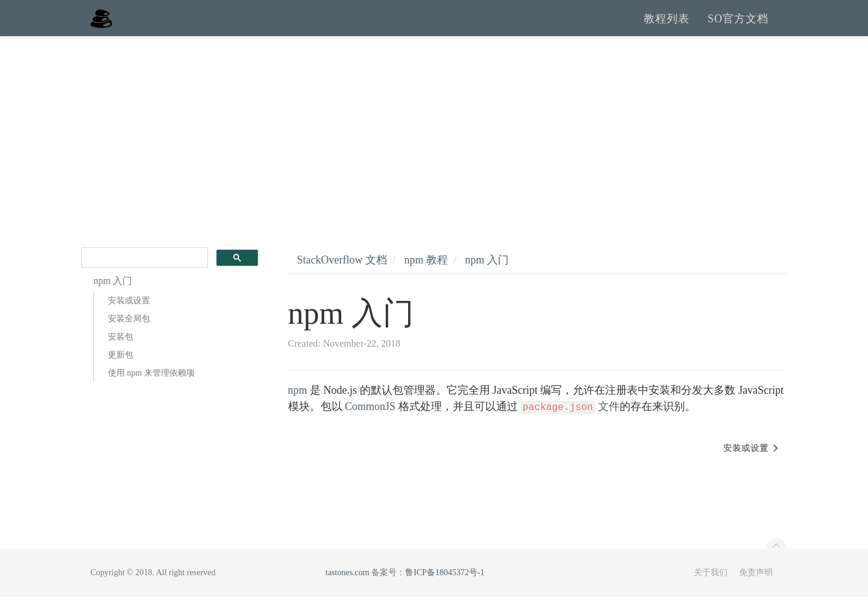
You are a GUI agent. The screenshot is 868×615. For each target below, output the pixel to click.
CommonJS (370, 424)
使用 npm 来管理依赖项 (151, 391)
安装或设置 (129, 319)
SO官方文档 (738, 27)
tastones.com (348, 591)
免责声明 (756, 591)
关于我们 (711, 591)
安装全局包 (129, 337)
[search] (143, 276)
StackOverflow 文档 (342, 278)
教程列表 (667, 27)
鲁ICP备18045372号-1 (445, 591)
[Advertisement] (434, 145)
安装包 (121, 355)
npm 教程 (426, 278)
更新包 (121, 373)
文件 (570, 424)
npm (298, 408)
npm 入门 (487, 278)
